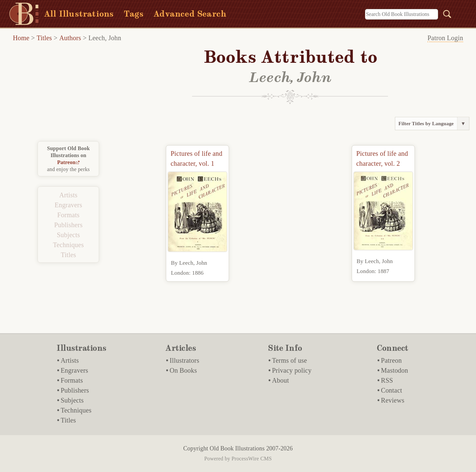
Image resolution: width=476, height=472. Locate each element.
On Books (183, 370)
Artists (68, 195)
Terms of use (289, 360)
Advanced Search (190, 14)
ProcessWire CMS (252, 459)
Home (21, 38)
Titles (44, 38)
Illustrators (184, 360)
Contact (392, 390)
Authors (70, 38)
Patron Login (445, 38)
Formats (68, 215)
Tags (134, 14)
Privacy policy (292, 370)
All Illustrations (79, 14)
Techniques (68, 245)
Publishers (68, 225)
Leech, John (105, 38)
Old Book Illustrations (237, 448)
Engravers (68, 205)
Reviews (393, 400)
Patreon (66, 162)
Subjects (68, 235)
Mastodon (395, 370)
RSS (387, 380)
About (280, 380)
